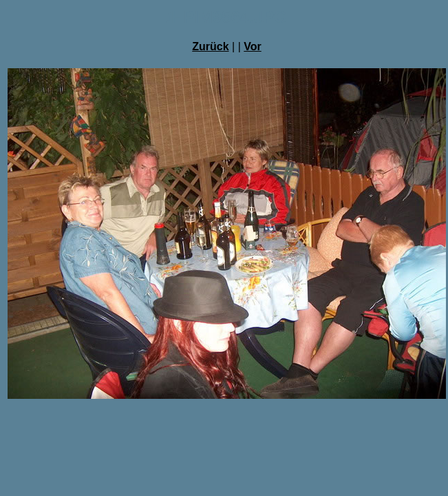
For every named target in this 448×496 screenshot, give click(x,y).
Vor (252, 46)
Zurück (210, 46)
